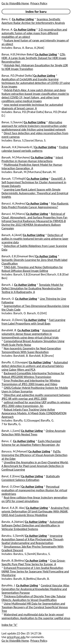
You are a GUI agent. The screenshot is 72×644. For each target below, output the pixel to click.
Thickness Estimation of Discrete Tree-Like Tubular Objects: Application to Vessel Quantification (34, 598)
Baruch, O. (8, 299)
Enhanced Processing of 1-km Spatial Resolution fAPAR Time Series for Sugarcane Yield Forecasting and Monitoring (35, 571)
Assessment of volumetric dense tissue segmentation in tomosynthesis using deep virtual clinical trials (31, 334)
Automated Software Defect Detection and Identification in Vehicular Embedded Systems (33, 525)
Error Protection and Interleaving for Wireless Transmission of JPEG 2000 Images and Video (31, 382)
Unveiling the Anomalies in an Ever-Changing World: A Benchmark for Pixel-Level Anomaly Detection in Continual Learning (35, 466)
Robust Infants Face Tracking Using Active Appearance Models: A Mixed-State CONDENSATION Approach (34, 413)
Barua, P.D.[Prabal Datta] (17, 76)
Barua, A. (7, 30)
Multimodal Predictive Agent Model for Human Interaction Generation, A (32, 166)
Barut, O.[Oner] (11, 487)
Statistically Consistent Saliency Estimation (31, 478)
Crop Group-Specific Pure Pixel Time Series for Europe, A (34, 562)
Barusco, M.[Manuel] (15, 451)
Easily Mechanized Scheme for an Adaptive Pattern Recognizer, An (31, 443)
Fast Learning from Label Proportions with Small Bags (33, 322)
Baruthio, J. (8, 585)
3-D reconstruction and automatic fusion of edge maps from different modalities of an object (34, 33)
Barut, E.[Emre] (11, 476)
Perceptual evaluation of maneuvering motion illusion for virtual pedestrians (34, 490)
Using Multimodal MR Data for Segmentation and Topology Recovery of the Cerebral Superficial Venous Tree (35, 607)
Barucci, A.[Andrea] (14, 203)
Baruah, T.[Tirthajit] (14, 179)
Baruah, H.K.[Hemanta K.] (18, 147)
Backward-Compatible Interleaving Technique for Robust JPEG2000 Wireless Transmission (33, 375)
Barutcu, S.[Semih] (13, 536)
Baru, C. (6, 19)
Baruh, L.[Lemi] (11, 431)
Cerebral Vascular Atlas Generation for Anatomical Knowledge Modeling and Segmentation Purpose (35, 589)
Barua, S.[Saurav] (12, 122)
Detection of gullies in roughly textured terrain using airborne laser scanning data (35, 239)
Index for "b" (10, 625)
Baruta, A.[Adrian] (13, 522)
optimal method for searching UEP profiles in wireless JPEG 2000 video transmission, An (36, 404)
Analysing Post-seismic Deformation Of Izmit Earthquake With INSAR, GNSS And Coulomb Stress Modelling (36, 511)
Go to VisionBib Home (15, 3)
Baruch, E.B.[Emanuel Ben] (18, 256)
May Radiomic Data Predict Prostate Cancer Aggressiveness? (35, 205)
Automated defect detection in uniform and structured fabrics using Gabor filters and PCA (35, 366)
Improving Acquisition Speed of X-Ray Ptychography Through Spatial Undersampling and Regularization (32, 539)
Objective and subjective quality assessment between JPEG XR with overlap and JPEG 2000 (36, 397)
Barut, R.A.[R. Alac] (13, 508)
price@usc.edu (16, 637)
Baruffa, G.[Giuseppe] (15, 362)
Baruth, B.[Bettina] (13, 561)
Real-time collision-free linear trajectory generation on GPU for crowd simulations (34, 499)
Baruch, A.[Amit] (12, 235)
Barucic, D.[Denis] (12, 320)
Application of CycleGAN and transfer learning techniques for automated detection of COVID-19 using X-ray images (36, 83)
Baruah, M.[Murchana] (16, 157)
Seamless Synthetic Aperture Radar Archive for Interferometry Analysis (33, 21)
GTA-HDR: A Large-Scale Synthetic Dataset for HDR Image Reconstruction (34, 58)
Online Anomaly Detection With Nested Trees (34, 433)
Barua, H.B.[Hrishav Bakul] (18, 54)
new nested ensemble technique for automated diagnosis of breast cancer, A (32, 106)
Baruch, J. (7, 285)
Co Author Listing (23, 19)
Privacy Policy (39, 3)
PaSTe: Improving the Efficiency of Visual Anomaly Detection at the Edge (34, 455)
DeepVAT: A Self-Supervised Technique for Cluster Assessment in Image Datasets (34, 182)
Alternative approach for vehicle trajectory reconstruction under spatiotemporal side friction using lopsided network (34, 126)
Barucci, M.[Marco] (14, 214)
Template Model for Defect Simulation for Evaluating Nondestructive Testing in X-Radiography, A (32, 288)
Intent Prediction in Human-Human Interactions (32, 159)
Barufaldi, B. (9, 330)
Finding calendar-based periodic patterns (35, 149)
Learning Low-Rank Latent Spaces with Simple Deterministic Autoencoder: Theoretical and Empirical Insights (35, 193)
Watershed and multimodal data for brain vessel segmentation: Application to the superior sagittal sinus (36, 616)
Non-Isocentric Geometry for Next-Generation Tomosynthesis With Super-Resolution (31, 350)
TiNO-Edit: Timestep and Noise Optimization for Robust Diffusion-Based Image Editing (32, 269)
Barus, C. (7, 441)
